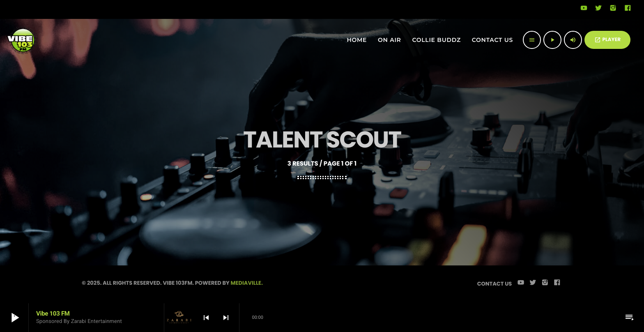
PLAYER (607, 40)
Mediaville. (247, 283)
